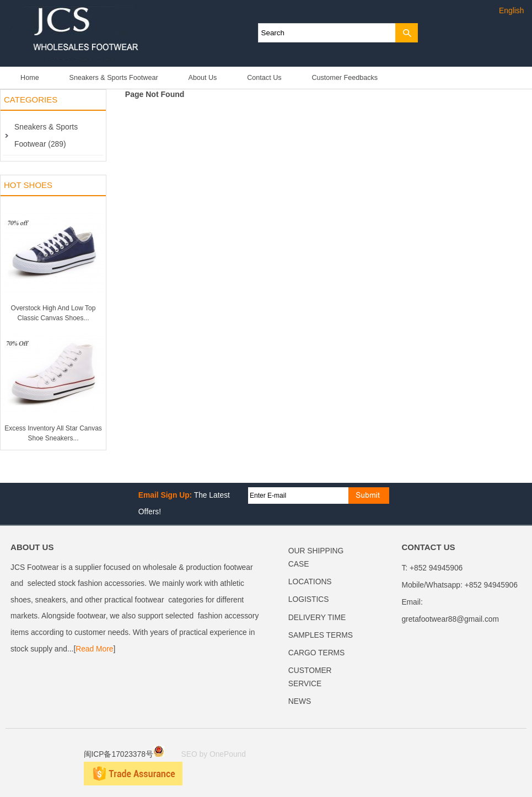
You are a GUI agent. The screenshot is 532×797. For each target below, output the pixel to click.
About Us (203, 78)
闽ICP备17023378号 (124, 754)
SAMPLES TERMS (321, 635)
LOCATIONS (310, 582)
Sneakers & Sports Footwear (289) (46, 136)
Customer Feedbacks (345, 78)
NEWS (300, 701)
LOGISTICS (309, 599)
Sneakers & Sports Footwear (114, 78)
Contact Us (264, 78)
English (511, 11)
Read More (94, 649)
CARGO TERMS (316, 653)
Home (30, 78)
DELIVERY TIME (317, 618)
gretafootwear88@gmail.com (450, 619)
